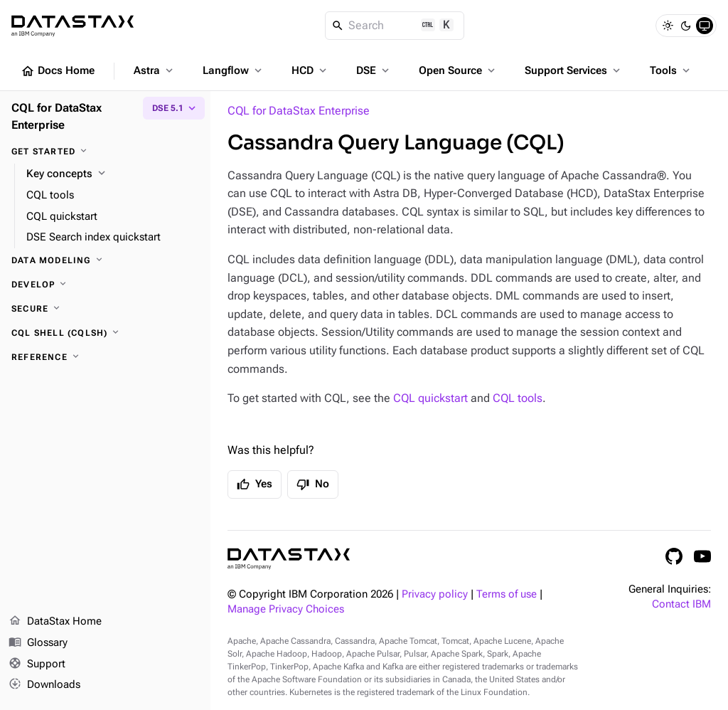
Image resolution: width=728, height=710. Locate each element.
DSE (374, 70)
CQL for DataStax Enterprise (299, 111)
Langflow (234, 70)
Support (37, 664)
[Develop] (105, 285)
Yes (255, 484)
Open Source (458, 70)
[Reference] (105, 357)
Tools (671, 70)
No (313, 484)
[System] (705, 26)
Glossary (38, 643)
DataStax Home (55, 622)
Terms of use (507, 594)
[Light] (668, 26)
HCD (310, 70)
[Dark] (686, 26)
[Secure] (105, 309)
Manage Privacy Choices (286, 609)
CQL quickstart (430, 398)
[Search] (395, 26)
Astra (155, 70)
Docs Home (58, 71)
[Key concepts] (113, 174)
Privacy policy (435, 594)
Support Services (574, 70)
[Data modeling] (105, 260)
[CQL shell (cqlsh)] (105, 333)
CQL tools (518, 398)
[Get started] (105, 152)
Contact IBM (681, 604)
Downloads (44, 685)
